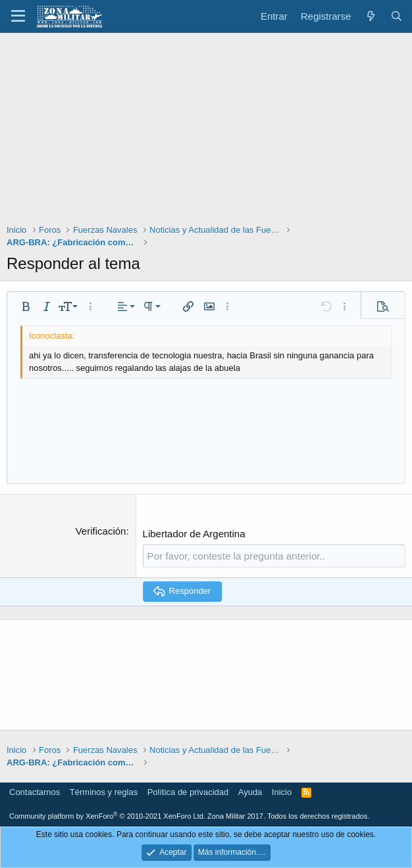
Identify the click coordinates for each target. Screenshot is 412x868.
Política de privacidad (188, 791)
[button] (18, 16)
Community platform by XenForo (107, 816)
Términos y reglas (104, 791)
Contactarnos (35, 791)
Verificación (101, 531)
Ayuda (250, 791)
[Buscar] (397, 16)
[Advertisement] (206, 132)
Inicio (282, 791)
